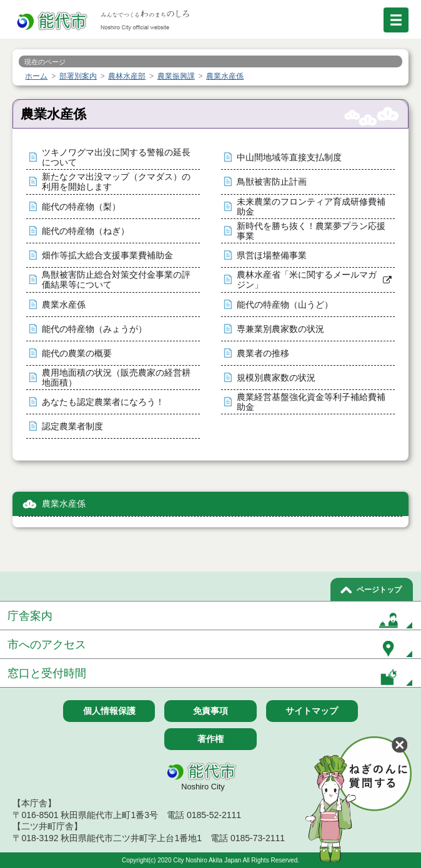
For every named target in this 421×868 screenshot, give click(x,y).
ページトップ (379, 590)
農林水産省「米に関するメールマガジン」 (307, 280)
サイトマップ (312, 711)
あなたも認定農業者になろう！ (103, 402)
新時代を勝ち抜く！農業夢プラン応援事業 (311, 231)
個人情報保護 (109, 711)
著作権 (210, 739)
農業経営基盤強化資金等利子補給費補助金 (311, 402)
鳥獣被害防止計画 (272, 182)
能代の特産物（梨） (81, 207)
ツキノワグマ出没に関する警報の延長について (116, 158)
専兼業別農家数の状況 (280, 329)
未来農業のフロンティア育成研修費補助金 (311, 207)
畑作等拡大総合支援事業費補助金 (107, 256)
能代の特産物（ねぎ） (86, 231)
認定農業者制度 (72, 427)
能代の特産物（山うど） (285, 305)
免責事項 (210, 711)
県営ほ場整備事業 (272, 256)
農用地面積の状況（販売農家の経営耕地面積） (116, 378)
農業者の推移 (263, 354)
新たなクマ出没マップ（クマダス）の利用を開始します (116, 182)
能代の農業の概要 (77, 354)
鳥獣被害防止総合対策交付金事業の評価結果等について (116, 280)
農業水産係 (64, 305)
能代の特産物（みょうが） (94, 329)
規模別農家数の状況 (276, 378)
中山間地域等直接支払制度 (289, 158)
